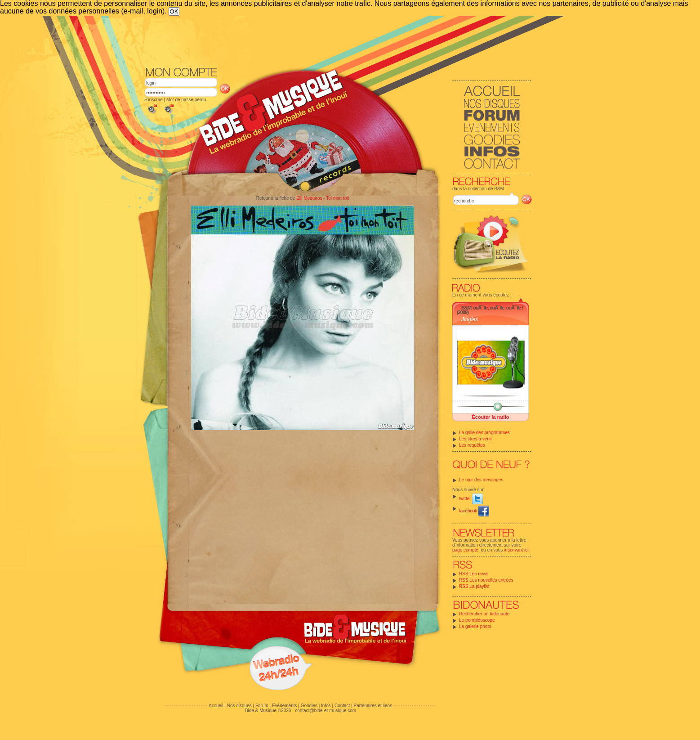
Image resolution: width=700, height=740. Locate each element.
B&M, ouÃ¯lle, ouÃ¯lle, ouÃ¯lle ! (492, 308)
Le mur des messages (481, 480)
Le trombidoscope (477, 620)
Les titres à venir (475, 439)
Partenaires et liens (373, 706)
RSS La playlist (474, 586)
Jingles (470, 319)
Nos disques (239, 706)
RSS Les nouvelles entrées (486, 580)
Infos (326, 706)
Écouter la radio (490, 417)
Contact (342, 706)
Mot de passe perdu (186, 100)
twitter (471, 499)
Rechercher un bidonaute (484, 614)
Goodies (309, 706)
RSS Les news (474, 574)
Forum (262, 706)
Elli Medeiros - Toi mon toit (323, 198)
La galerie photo (475, 626)
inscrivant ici (516, 550)
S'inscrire (154, 100)
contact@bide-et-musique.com (325, 711)
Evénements (285, 706)
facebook (474, 511)
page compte (465, 550)
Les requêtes (472, 445)
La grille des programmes (484, 433)
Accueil (216, 706)
